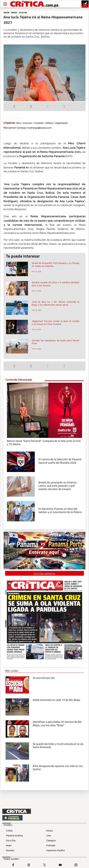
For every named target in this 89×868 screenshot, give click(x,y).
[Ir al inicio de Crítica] (35, 4)
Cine (49, 836)
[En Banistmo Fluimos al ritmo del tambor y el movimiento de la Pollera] (21, 511)
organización (62, 123)
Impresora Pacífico (56, 850)
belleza (49, 123)
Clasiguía (51, 841)
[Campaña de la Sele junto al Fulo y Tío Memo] (44, 410)
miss (18, 123)
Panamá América (15, 836)
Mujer (9, 845)
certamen (39, 123)
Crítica (9, 831)
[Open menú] (5, 4)
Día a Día (11, 841)
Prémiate (51, 845)
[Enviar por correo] (64, 107)
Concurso (28, 123)
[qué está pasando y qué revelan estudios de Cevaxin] (21, 486)
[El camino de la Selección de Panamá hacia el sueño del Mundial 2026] (21, 461)
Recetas (10, 850)
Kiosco (50, 831)
